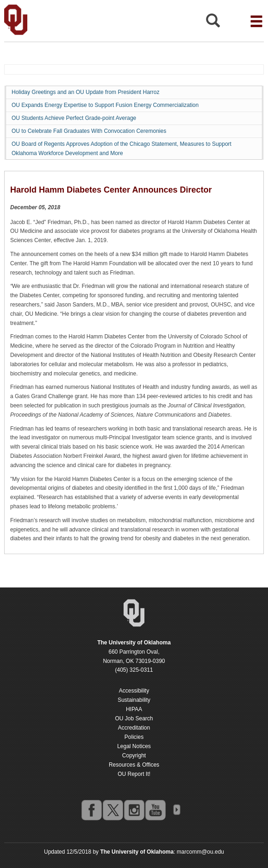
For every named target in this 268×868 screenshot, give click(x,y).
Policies (134, 737)
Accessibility (134, 691)
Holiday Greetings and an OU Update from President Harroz (85, 92)
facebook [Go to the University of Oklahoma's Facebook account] (91, 810)
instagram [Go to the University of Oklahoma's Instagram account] (134, 810)
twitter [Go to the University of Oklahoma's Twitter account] (112, 810)
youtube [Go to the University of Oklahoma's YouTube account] (155, 810)
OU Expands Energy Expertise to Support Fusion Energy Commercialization (105, 105)
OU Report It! (134, 774)
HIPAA (134, 709)
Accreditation (134, 728)
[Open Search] (213, 23)
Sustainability (134, 700)
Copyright (134, 756)
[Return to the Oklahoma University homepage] (134, 643)
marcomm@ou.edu (200, 852)
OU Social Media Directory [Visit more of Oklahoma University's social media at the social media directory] (176, 810)
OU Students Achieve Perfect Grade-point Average (74, 118)
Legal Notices (134, 746)
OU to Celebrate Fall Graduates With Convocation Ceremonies (89, 131)
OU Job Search (134, 718)
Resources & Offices (134, 765)
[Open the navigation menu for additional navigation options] (256, 21)
